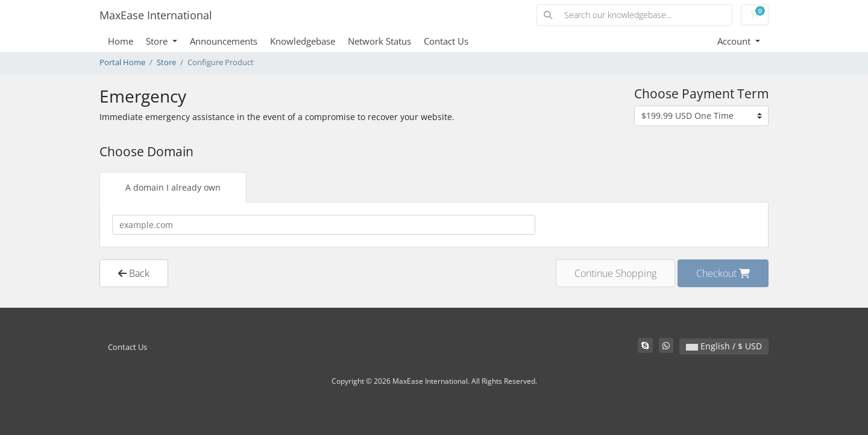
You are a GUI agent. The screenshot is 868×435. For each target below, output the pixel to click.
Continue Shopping (615, 273)
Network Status (379, 41)
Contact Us (446, 41)
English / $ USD (724, 346)
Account (735, 41)
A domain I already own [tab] (173, 187)
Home (121, 41)
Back (134, 273)
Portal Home (122, 62)
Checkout (723, 273)
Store (158, 41)
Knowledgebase (303, 41)
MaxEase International (156, 15)
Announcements (224, 41)
